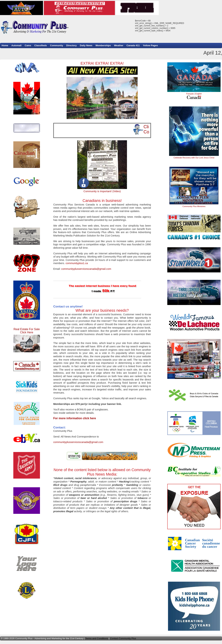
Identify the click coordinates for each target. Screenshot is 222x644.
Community (57, 45)
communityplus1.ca (77, 263)
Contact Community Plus (123, 638)
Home (5, 45)
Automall (16, 45)
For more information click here (75, 418)
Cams (28, 45)
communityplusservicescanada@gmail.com (86, 269)
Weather (119, 45)
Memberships (103, 45)
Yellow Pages (150, 45)
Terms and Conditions (97, 638)
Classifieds (40, 45)
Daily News (86, 45)
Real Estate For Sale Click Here (27, 340)
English (199, 94)
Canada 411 (133, 45)
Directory (71, 45)
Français (190, 94)
